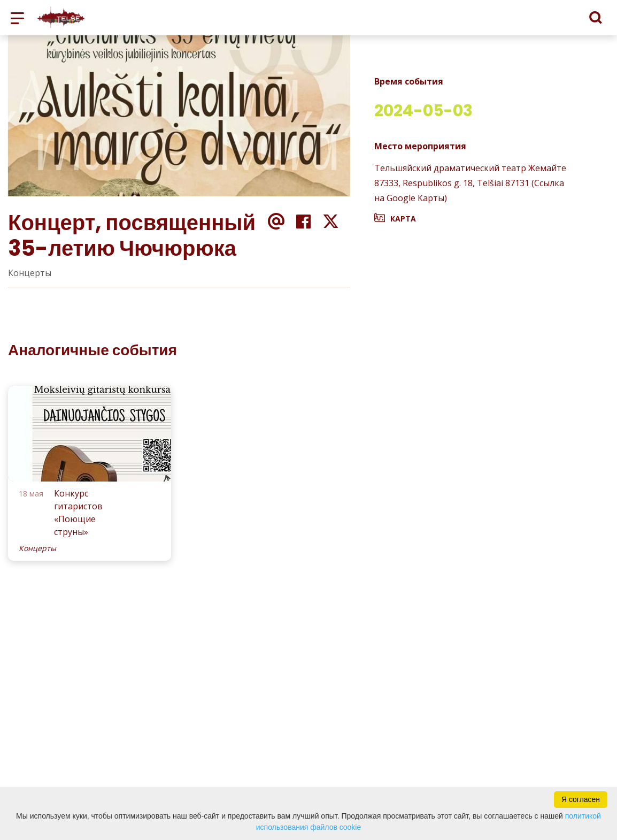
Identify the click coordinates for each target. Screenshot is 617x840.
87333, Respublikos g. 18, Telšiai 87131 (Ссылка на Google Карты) (469, 190)
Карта (403, 219)
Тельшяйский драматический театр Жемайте (470, 168)
